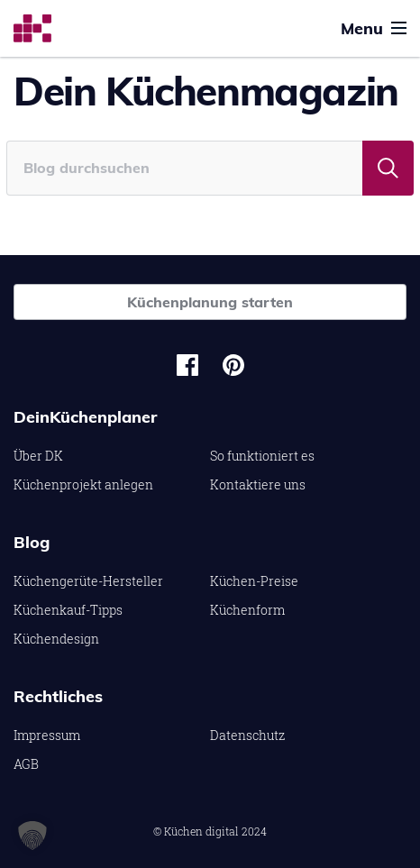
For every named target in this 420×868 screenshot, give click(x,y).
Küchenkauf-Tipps (68, 610)
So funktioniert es (262, 456)
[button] (32, 836)
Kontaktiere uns (258, 484)
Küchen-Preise (254, 581)
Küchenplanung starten (210, 302)
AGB (26, 764)
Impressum (47, 735)
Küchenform (247, 610)
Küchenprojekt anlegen (83, 484)
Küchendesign (56, 639)
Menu (374, 28)
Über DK (38, 456)
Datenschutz (247, 735)
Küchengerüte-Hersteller (88, 581)
